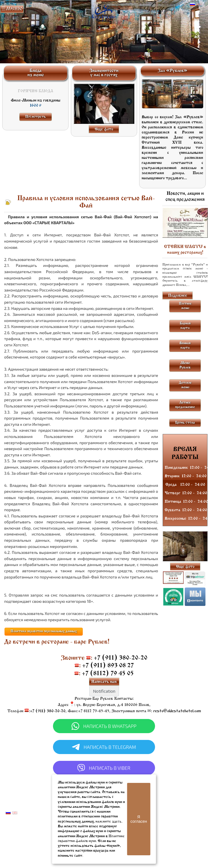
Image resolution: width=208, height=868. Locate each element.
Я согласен (139, 819)
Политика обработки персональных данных (44, 631)
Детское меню (185, 385)
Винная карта (185, 346)
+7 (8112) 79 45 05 (108, 674)
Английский (199, 5)
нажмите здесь (109, 821)
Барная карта (185, 326)
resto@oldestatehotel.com (177, 711)
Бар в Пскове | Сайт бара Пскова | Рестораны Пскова (104, 12)
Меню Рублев (185, 365)
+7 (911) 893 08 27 (108, 666)
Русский (192, 5)
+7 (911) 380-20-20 (121, 658)
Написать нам (104, 682)
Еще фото (104, 129)
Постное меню (185, 306)
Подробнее (178, 296)
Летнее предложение (185, 405)
